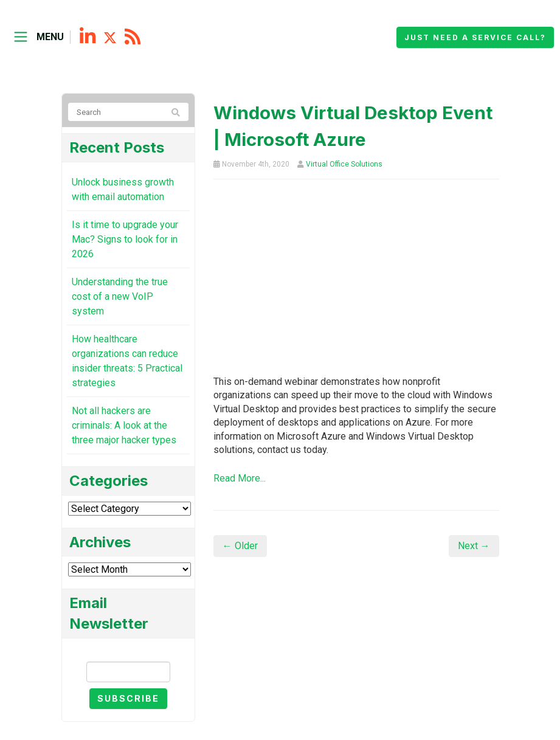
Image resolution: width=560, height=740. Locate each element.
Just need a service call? (475, 37)
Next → (474, 546)
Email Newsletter (128, 651)
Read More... (240, 478)
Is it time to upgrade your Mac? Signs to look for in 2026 (125, 239)
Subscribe (128, 698)
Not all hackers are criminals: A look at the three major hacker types (124, 425)
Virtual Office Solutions (344, 164)
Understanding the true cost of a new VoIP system (120, 296)
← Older (240, 546)
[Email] (128, 672)
